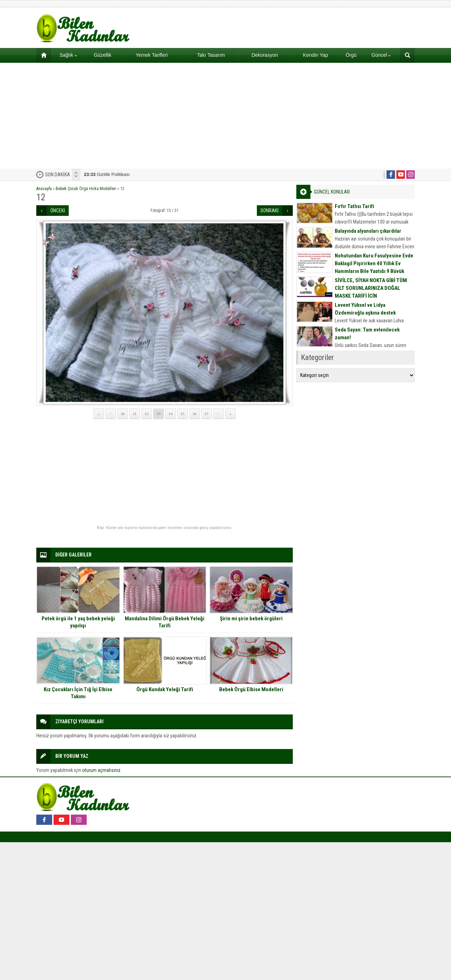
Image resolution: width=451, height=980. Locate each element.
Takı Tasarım (211, 55)
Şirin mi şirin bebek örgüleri (251, 619)
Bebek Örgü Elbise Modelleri (251, 689)
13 (159, 414)
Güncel (381, 55)
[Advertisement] (225, 116)
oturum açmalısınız (101, 770)
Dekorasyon (265, 55)
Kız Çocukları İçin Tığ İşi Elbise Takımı (78, 693)
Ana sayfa (41, 55)
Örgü (351, 55)
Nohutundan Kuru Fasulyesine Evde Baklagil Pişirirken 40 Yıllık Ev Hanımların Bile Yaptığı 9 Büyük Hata (374, 267)
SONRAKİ (270, 211)
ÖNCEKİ (58, 211)
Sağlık (68, 55)
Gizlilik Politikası (107, 174)
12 (147, 414)
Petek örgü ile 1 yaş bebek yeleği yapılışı (78, 622)
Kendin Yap (316, 55)
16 (195, 414)
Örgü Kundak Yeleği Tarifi (165, 689)
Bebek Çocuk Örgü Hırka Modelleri (86, 189)
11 (135, 414)
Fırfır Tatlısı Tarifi (354, 206)
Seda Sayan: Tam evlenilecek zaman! (367, 334)
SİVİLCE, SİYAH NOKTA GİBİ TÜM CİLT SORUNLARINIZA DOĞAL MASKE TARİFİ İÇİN (371, 288)
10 (123, 414)
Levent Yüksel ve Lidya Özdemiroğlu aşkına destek (365, 309)
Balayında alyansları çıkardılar (368, 231)
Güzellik (103, 55)
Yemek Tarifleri (152, 55)
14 (171, 414)
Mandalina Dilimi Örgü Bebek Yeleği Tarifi (165, 622)
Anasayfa (44, 189)
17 (207, 414)
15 (183, 414)
